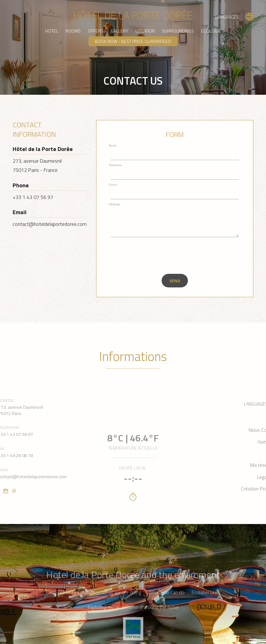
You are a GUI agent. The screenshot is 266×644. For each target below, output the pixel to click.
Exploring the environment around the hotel (133, 631)
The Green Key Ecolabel (70, 616)
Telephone (115, 165)
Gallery (119, 31)
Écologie (211, 31)
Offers (96, 31)
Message (114, 204)
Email (113, 185)
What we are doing (122, 616)
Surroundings (178, 31)
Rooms (73, 31)
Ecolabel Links (206, 616)
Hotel (52, 31)
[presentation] (154, 256)
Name (113, 146)
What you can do (167, 616)
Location (145, 31)
